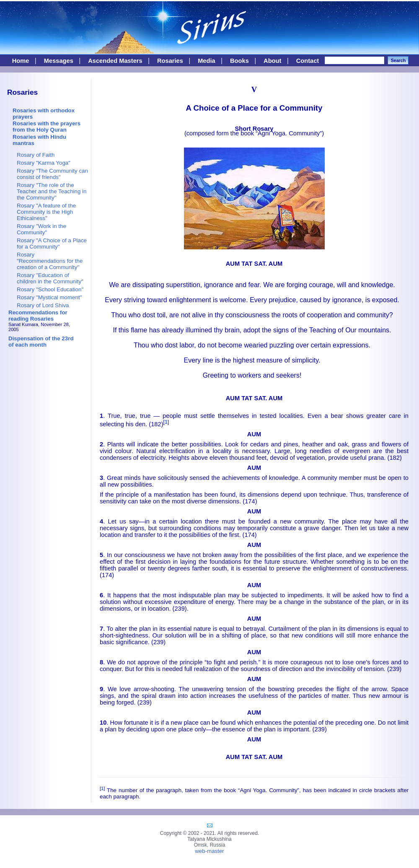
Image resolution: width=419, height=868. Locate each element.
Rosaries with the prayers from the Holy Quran (47, 127)
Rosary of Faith (36, 155)
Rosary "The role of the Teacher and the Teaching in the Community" (52, 191)
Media (207, 61)
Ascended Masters (115, 61)
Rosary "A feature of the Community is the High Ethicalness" (46, 212)
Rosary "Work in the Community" (41, 229)
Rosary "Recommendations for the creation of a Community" (50, 261)
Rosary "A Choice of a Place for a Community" (52, 244)
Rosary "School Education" (50, 289)
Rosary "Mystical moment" (49, 297)
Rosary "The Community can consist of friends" (52, 174)
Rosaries (170, 61)
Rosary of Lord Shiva (43, 305)
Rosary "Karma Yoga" (44, 163)
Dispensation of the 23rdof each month (41, 342)
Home (21, 61)
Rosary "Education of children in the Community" (50, 278)
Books (239, 61)
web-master (209, 851)
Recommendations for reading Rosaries (38, 316)
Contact (308, 61)
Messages (59, 61)
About (272, 61)
